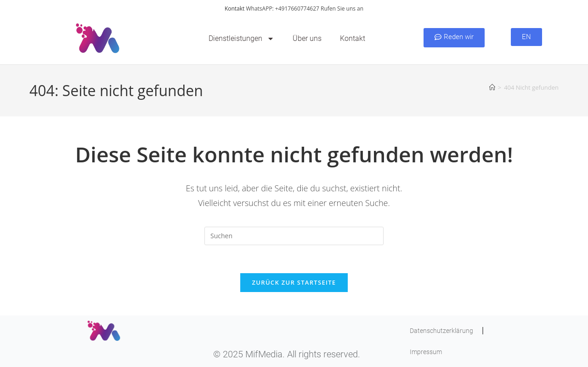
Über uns (307, 38)
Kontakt (235, 9)
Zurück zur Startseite (294, 282)
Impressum (426, 352)
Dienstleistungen (241, 39)
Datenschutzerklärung (441, 331)
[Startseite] (492, 87)
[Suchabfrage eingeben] (294, 236)
